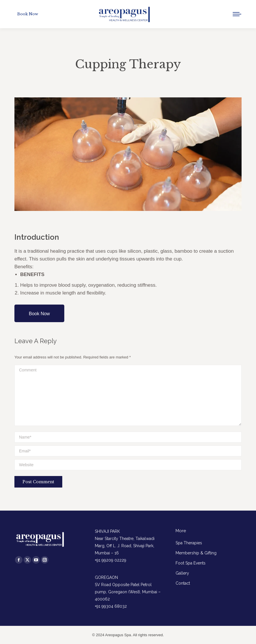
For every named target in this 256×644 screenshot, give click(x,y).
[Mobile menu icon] (237, 14)
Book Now (39, 314)
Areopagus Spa (118, 635)
